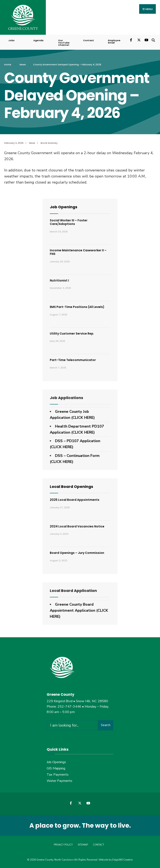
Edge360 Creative (122, 860)
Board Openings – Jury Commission (77, 553)
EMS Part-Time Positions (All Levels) (77, 307)
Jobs (11, 40)
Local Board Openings (71, 487)
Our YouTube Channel (64, 43)
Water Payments (59, 781)
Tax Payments (58, 775)
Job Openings (64, 207)
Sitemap (83, 845)
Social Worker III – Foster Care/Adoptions (69, 222)
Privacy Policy (63, 845)
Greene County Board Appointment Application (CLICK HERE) (79, 610)
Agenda (38, 40)
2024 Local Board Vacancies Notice (77, 526)
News (23, 64)
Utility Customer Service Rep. (72, 334)
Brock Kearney (49, 143)
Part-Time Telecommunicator (73, 360)
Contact (89, 40)
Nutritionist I (59, 280)
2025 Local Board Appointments (75, 500)
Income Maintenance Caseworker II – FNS (78, 252)
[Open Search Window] (153, 40)
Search (106, 725)
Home (8, 64)
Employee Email (114, 42)
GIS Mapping (56, 768)
